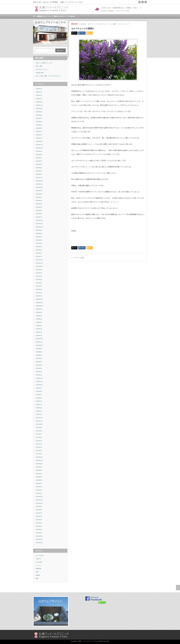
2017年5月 (39, 441)
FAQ (70, 16)
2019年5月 (39, 362)
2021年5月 (39, 283)
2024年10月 (39, 148)
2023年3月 (39, 211)
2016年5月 (39, 480)
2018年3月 (39, 408)
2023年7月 (39, 197)
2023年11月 (39, 184)
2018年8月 (39, 391)
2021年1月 (39, 296)
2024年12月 (39, 141)
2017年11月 (39, 421)
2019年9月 (39, 349)
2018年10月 (39, 385)
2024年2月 (39, 174)
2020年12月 (39, 299)
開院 (37, 578)
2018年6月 (39, 398)
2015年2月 (39, 529)
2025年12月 (39, 102)
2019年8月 (39, 352)
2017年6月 (39, 437)
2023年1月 (39, 217)
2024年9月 (39, 151)
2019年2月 (39, 372)
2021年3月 (39, 289)
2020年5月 (39, 322)
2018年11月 (39, 381)
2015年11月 (39, 500)
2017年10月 (39, 424)
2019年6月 (39, 358)
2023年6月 (39, 201)
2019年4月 (39, 365)
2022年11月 (39, 224)
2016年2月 (39, 490)
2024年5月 (39, 164)
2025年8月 (39, 115)
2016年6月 (39, 477)
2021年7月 (39, 276)
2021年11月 (39, 263)
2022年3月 (39, 250)
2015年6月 (39, 516)
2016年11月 (39, 460)
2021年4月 (39, 286)
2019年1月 (39, 375)
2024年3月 (39, 171)
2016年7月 (39, 474)
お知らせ (38, 559)
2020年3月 (39, 329)
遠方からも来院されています (44, 63)
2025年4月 (39, 128)
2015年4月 (39, 523)
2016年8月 (39, 470)
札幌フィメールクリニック (121, 24)
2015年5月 (39, 520)
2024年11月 (39, 145)
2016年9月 (39, 467)
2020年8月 (39, 312)
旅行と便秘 (39, 66)
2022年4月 (39, 247)
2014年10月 (39, 543)
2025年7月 (39, 118)
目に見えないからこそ (42, 69)
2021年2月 (39, 293)
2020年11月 (39, 303)
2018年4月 (39, 404)
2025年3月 (39, 132)
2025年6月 (39, 122)
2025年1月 (39, 138)
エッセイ (38, 565)
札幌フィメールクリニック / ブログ (88, 641)
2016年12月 (39, 457)
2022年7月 (39, 237)
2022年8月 (39, 233)
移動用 (38, 575)
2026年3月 (39, 92)
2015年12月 (39, 497)
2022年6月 (39, 240)
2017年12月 (39, 418)
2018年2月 (39, 411)
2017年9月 (39, 428)
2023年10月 (39, 187)
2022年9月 (39, 230)
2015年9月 (39, 506)
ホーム (35, 16)
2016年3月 (39, 487)
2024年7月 (39, 158)
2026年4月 (39, 89)
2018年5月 (39, 401)
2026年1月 (39, 99)
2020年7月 (39, 316)
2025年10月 (39, 108)
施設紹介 (41, 16)
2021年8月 (39, 273)
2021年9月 (39, 270)
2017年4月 (39, 444)
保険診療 (38, 569)
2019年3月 (39, 368)
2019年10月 (39, 345)
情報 (37, 572)
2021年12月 (39, 260)
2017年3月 (39, 447)
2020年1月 (39, 335)
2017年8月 (39, 431)
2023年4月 (39, 207)
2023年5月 (39, 204)
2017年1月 (39, 454)
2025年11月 (39, 105)
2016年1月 (39, 493)
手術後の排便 (40, 73)
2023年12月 (39, 181)
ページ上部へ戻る (178, 588)
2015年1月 (39, 533)
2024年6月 (39, 161)
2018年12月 (39, 378)
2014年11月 (39, 539)
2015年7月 (39, 513)
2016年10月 (39, 464)
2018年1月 (39, 414)
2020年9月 (39, 309)
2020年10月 (39, 306)
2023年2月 (39, 214)
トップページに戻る (78, 258)
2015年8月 (39, 510)
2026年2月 (39, 95)
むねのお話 (83, 24)
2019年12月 (39, 339)
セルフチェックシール (105, 24)
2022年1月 (39, 256)
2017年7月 (39, 434)
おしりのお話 (40, 555)
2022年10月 (39, 227)
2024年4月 (39, 168)
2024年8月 (39, 155)
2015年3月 (39, 526)
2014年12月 (39, 536)
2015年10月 (39, 503)
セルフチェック (49, 16)
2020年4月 (39, 326)
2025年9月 (39, 112)
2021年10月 (39, 266)
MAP (73, 16)
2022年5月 (39, 243)
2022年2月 (39, 253)
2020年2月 (39, 332)
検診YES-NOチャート (61, 16)
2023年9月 (39, 191)
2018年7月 (39, 395)
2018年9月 (39, 388)
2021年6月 (39, 280)
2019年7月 (39, 355)
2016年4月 (39, 483)
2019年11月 (39, 342)
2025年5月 (39, 125)
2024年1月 (39, 178)
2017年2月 (39, 451)
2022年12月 (39, 220)
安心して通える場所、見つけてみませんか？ (49, 76)
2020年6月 (39, 319)
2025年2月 (39, 135)
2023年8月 (39, 194)
